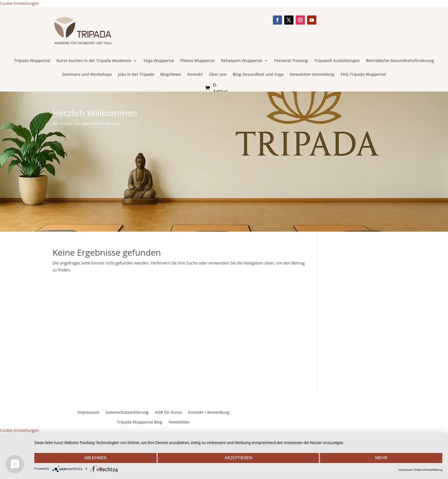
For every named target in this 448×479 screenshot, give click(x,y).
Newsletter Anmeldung (312, 75)
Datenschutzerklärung (127, 412)
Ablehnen (95, 458)
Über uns (218, 75)
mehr (381, 458)
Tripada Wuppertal (32, 61)
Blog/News (171, 75)
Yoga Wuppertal (159, 61)
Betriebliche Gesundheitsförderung (400, 61)
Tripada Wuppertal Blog (140, 422)
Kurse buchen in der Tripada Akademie (94, 61)
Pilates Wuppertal (197, 61)
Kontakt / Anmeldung (209, 412)
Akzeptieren (238, 458)
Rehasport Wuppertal (242, 61)
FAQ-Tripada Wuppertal (363, 75)
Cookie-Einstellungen (20, 3)
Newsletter (179, 422)
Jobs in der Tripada (136, 75)
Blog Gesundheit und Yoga (258, 75)
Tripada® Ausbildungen (337, 61)
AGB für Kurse (168, 412)
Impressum (88, 412)
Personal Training (291, 61)
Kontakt (195, 75)
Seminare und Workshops (87, 75)
